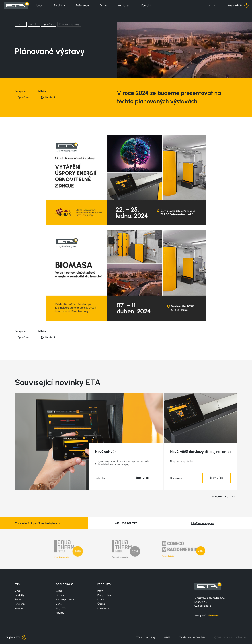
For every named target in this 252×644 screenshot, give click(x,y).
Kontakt (146, 5)
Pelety (100, 591)
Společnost (49, 24)
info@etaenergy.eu (202, 523)
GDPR (167, 637)
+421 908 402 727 (126, 523)
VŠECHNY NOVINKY (224, 497)
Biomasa (61, 595)
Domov (21, 24)
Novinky (34, 24)
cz (210, 5)
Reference (82, 5)
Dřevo (101, 599)
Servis (18, 599)
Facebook (48, 97)
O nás (103, 5)
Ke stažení (124, 5)
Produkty (59, 5)
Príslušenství (104, 608)
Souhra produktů (65, 599)
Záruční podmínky (146, 637)
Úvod (40, 5)
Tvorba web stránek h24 (192, 637)
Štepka (101, 604)
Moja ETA (61, 608)
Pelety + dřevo (105, 595)
